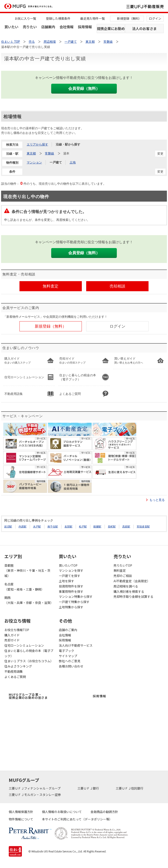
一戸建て (56, 162)
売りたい (30, 27)
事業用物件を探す (71, 591)
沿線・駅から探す (68, 144)
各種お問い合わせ (71, 666)
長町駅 (112, 527)
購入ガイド (12, 635)
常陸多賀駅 (143, 527)
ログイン (155, 18)
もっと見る (157, 500)
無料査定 (120, 570)
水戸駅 (37, 527)
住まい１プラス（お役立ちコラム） (29, 661)
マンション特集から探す (76, 596)
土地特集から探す (71, 607)
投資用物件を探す (71, 586)
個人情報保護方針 (21, 812)
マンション (34, 162)
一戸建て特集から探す (74, 602)
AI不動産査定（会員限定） (132, 581)
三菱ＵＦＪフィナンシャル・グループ (35, 788)
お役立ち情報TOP (17, 630)
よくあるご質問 (15, 677)
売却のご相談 (123, 576)
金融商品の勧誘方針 (104, 812)
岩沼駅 (8, 527)
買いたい (11, 27)
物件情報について (21, 819)
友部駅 (68, 527)
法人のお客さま (144, 28)
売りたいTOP (123, 565)
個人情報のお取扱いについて (62, 812)
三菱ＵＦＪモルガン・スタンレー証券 (35, 795)
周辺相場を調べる (126, 586)
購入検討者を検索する (129, 591)
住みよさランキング (18, 666)
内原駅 (23, 527)
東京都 (31, 153)
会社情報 (66, 27)
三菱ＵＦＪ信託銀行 (130, 788)
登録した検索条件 (58, 18)
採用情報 (85, 27)
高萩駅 (126, 527)
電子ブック (66, 651)
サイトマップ (68, 656)
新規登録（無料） (129, 18)
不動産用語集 (14, 671)
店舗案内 (48, 27)
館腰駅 (97, 527)
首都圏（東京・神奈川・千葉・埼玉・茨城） (27, 571)
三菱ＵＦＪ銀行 (88, 788)
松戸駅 (83, 527)
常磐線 (49, 153)
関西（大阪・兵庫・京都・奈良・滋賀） (29, 600)
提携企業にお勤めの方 (111, 28)
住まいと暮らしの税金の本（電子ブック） (29, 653)
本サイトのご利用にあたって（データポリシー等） (77, 819)
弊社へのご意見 (70, 661)
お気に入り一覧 (25, 18)
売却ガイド (12, 640)
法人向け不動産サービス (76, 645)
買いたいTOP (68, 565)
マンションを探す (71, 570)
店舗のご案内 (68, 630)
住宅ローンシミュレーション (24, 645)
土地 (73, 162)
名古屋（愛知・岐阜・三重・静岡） (24, 587)
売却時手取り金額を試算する (133, 596)
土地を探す (66, 581)
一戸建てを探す (70, 576)
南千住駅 (53, 527)
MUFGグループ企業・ (28, 696)
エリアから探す (37, 144)
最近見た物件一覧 (93, 18)
